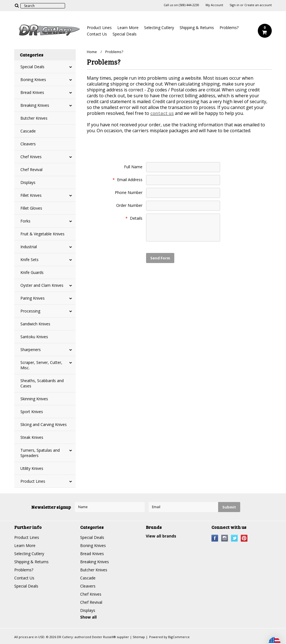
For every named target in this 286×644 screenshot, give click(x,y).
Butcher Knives (34, 118)
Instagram (225, 538)
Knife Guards (32, 272)
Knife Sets (29, 260)
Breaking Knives (35, 105)
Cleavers (28, 144)
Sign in (234, 5)
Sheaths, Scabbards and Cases (42, 383)
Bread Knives (32, 92)
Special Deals (125, 34)
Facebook (215, 538)
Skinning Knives (34, 399)
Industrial (29, 247)
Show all (88, 617)
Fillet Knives (31, 195)
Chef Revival (31, 170)
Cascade (28, 131)
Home (92, 52)
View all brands (161, 536)
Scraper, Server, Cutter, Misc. (41, 365)
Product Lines (99, 28)
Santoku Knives (34, 337)
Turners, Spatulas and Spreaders (40, 453)
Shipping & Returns (197, 28)
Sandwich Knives (35, 324)
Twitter (234, 538)
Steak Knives (32, 437)
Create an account (258, 5)
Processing (30, 311)
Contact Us (97, 34)
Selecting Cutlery (159, 28)
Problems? (229, 28)
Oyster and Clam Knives (42, 285)
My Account (214, 5)
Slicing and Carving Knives (44, 424)
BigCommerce (179, 637)
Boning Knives (33, 80)
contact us (162, 113)
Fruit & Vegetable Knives (42, 234)
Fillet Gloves (31, 208)
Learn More (128, 28)
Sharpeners (31, 350)
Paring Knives (33, 298)
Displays (28, 182)
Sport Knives (32, 412)
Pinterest (244, 538)
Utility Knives (32, 468)
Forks (25, 221)
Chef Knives (31, 157)
